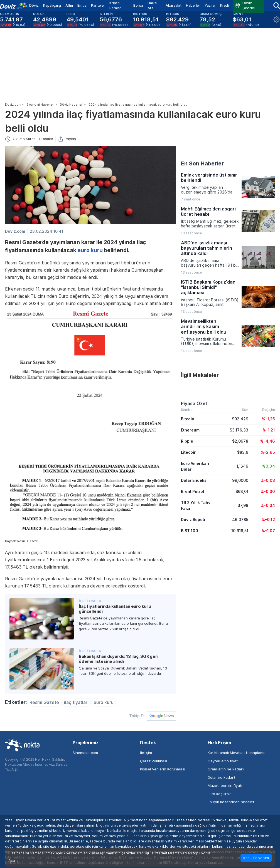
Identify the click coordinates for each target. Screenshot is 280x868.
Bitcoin (188, 419)
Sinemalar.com (85, 753)
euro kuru (90, 250)
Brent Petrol (192, 491)
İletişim (146, 753)
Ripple (187, 441)
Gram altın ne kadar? (226, 769)
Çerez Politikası (153, 761)
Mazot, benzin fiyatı (225, 785)
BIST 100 (190, 531)
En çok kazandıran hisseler (231, 802)
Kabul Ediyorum (256, 858)
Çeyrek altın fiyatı (223, 761)
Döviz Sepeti (193, 519)
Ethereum (190, 430)
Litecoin (189, 452)
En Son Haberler (202, 163)
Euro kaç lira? (219, 794)
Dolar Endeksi (194, 480)
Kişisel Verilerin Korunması (163, 769)
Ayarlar (14, 861)
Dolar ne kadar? (222, 777)
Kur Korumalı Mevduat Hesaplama (237, 753)
